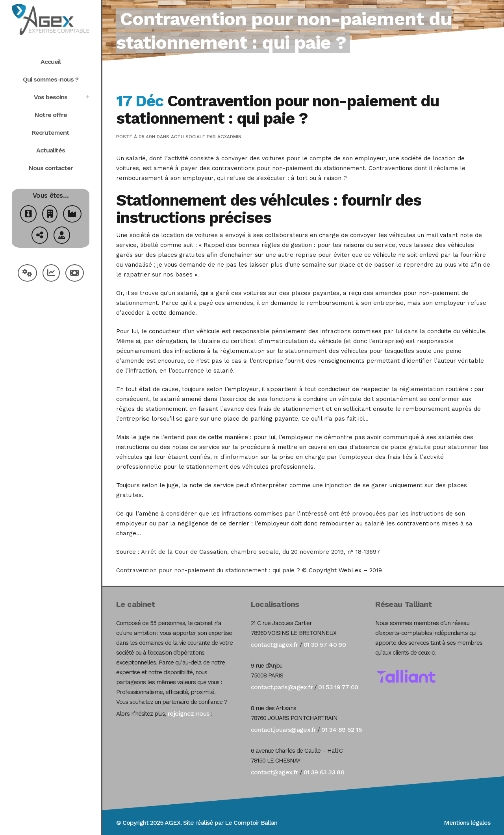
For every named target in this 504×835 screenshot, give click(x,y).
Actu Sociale (188, 137)
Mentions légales (467, 823)
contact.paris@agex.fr (282, 687)
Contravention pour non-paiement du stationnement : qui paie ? (208, 570)
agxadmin (229, 137)
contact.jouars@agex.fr (283, 730)
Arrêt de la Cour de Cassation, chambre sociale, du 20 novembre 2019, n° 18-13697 (260, 552)
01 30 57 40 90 (325, 645)
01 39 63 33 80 (324, 772)
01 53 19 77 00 (338, 687)
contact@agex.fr (274, 645)
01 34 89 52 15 (342, 730)
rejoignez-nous (189, 713)
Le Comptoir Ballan (251, 823)
